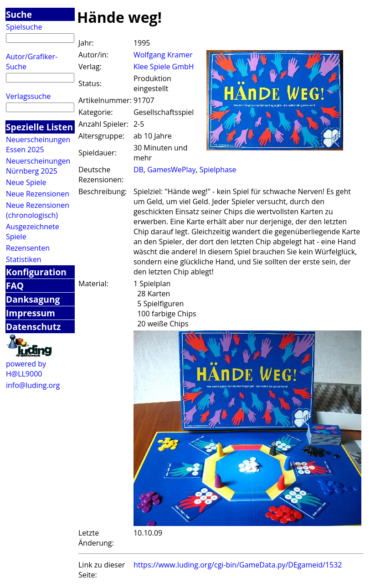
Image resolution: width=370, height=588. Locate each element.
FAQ (15, 286)
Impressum (31, 313)
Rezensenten (28, 248)
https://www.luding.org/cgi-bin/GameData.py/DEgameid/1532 (238, 565)
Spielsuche (24, 27)
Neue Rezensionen (38, 194)
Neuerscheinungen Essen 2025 (38, 144)
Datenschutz (33, 327)
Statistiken (24, 259)
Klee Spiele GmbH (164, 67)
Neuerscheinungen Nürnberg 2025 (38, 166)
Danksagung (33, 299)
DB (139, 170)
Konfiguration (36, 272)
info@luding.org (33, 385)
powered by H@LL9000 (26, 369)
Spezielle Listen (39, 127)
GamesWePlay (171, 170)
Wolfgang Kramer (163, 55)
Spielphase (218, 170)
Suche (19, 14)
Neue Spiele (26, 182)
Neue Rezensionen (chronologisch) (38, 210)
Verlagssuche (28, 96)
